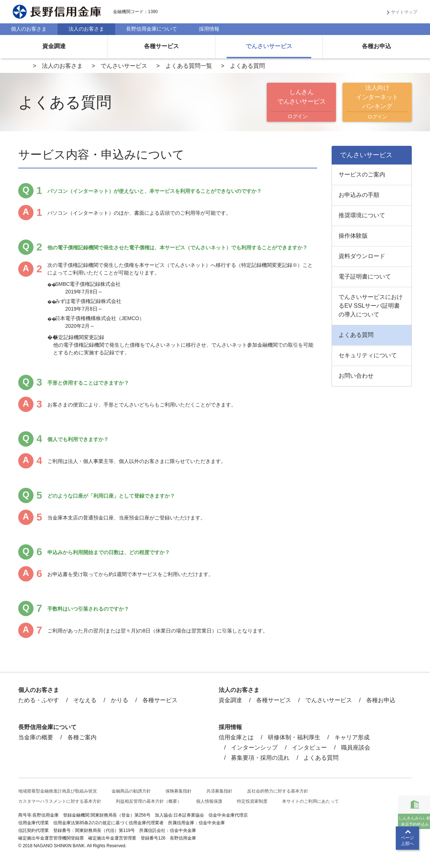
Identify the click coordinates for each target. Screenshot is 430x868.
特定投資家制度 (252, 801)
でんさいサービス (269, 46)
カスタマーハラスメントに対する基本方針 (60, 801)
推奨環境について (362, 215)
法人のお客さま (86, 29)
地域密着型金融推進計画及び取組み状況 (58, 791)
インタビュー (309, 748)
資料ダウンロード (362, 256)
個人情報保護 (209, 801)
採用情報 (209, 29)
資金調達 (54, 46)
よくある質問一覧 (189, 66)
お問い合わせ (356, 376)
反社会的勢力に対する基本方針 (278, 791)
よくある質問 (356, 335)
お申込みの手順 (359, 195)
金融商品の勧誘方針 (131, 791)
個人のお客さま (29, 29)
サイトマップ (404, 12)
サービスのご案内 (362, 174)
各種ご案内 (82, 737)
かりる (120, 700)
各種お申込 (376, 46)
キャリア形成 (352, 737)
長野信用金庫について (152, 29)
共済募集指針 (219, 791)
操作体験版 (353, 236)
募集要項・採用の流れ (260, 758)
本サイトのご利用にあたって (310, 801)
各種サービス (161, 46)
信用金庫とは (236, 737)
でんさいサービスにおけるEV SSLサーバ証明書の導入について (371, 306)
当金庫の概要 (36, 737)
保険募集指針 (179, 791)
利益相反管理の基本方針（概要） (149, 801)
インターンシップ (254, 748)
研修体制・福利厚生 (294, 737)
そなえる (85, 700)
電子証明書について (365, 277)
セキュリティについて (368, 355)
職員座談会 (356, 748)
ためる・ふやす (39, 700)
